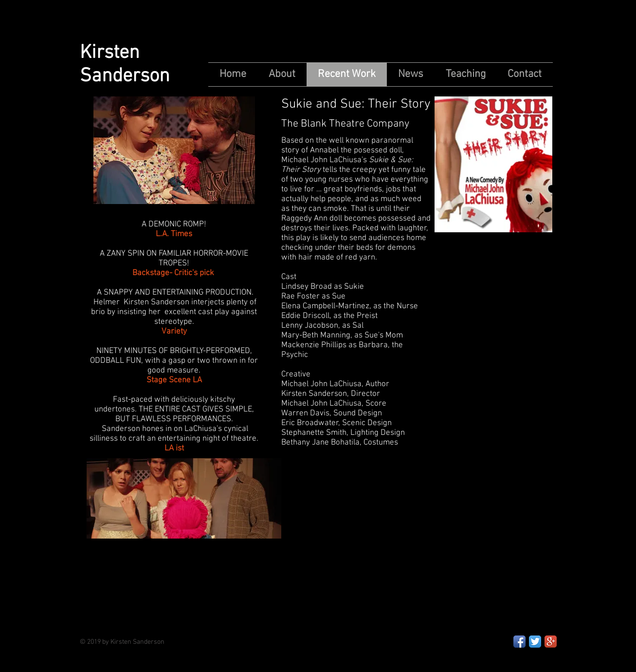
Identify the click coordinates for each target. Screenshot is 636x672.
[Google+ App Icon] (551, 642)
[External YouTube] (430, 548)
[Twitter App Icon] (535, 642)
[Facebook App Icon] (519, 642)
